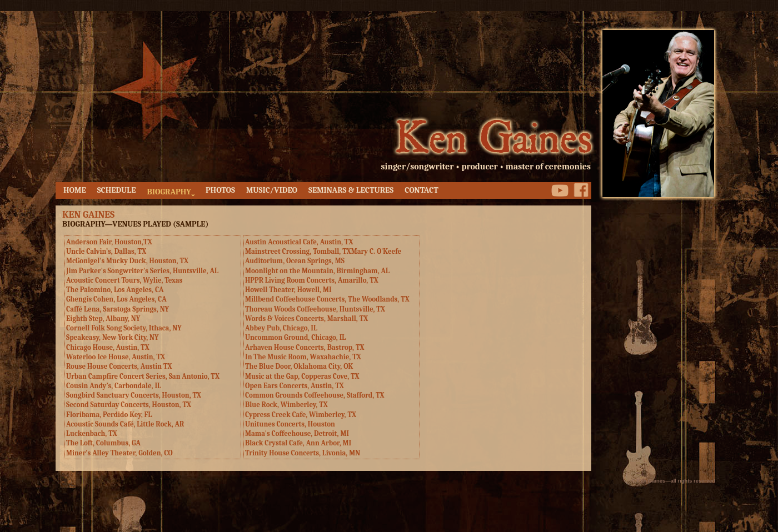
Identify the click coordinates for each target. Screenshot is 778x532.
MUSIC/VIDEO (272, 190)
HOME (75, 190)
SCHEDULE (117, 190)
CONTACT (422, 190)
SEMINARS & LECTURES (351, 190)
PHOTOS (220, 190)
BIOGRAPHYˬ (170, 192)
